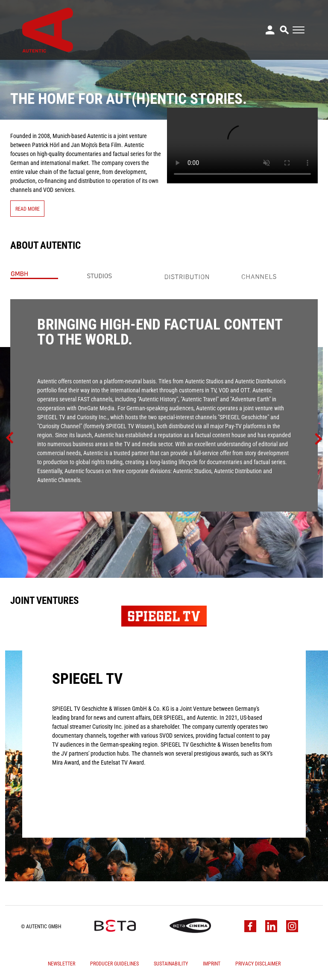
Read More (28, 209)
